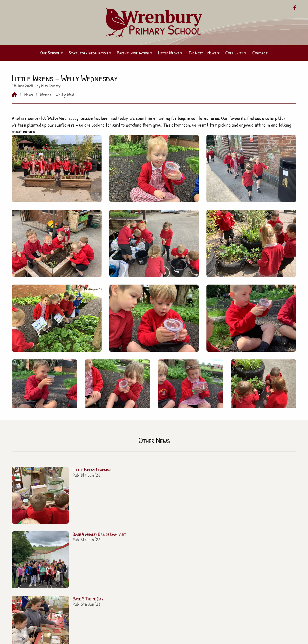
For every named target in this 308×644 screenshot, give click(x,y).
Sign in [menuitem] (289, 638)
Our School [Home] (56, 552)
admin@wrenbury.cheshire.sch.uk (157, 552)
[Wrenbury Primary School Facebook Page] (295, 8)
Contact (56, 587)
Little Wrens (56, 566)
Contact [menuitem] (260, 53)
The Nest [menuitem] (196, 53)
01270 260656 (156, 558)
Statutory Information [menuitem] (88, 53)
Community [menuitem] (234, 53)
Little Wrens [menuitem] (169, 53)
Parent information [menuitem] (133, 53)
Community (56, 580)
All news (283, 500)
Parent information (56, 559)
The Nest (56, 573)
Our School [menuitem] (50, 53)
